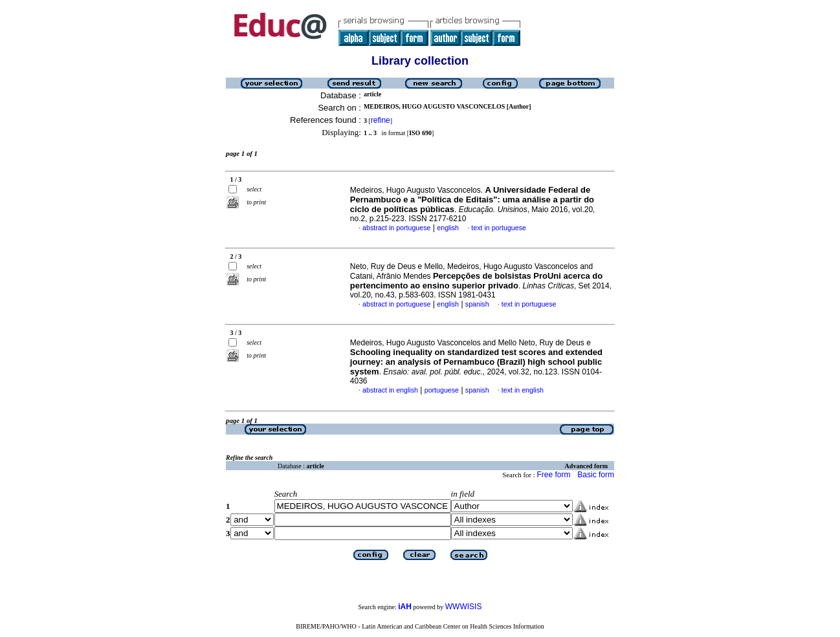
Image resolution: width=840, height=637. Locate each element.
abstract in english (390, 390)
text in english (523, 390)
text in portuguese (499, 228)
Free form (553, 475)
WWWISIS (464, 607)
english (448, 228)
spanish (477, 304)
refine (381, 120)
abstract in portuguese (396, 228)
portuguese (442, 390)
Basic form (596, 475)
